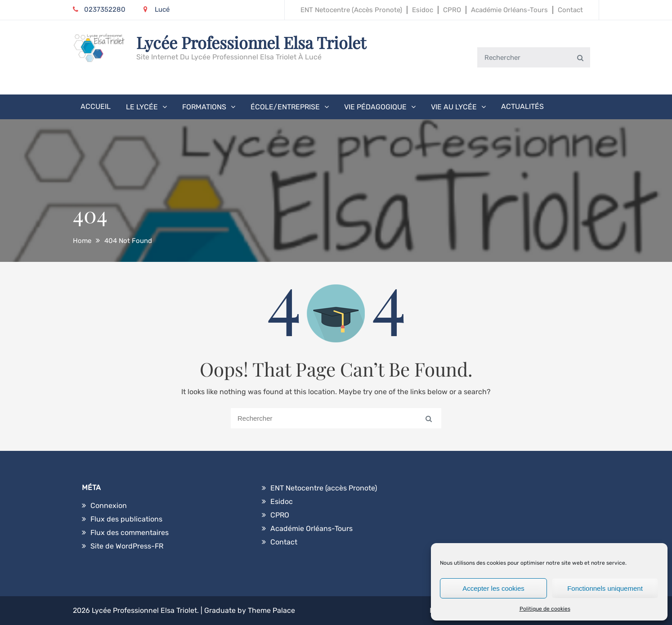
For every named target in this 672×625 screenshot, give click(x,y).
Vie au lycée (454, 107)
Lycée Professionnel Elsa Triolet (251, 42)
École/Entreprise (285, 107)
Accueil (96, 106)
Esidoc (423, 10)
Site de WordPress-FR (127, 546)
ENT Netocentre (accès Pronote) (351, 10)
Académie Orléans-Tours (509, 10)
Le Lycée (142, 107)
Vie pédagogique (375, 107)
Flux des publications (126, 519)
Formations (204, 107)
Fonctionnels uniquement (605, 588)
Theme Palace (271, 610)
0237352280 (99, 9)
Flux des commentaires (130, 533)
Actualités (522, 106)
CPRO (452, 10)
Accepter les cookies (493, 588)
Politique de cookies (545, 609)
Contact (570, 10)
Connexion (109, 506)
